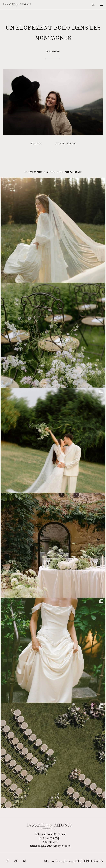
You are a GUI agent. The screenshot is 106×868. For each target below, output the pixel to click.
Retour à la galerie (66, 144)
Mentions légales (90, 861)
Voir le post (36, 144)
